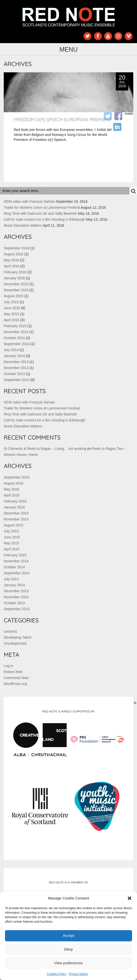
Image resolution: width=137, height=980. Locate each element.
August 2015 (14, 296)
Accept (68, 935)
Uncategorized (15, 643)
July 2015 (11, 302)
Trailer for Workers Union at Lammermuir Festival (42, 207)
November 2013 (16, 368)
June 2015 (12, 308)
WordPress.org (15, 684)
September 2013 (17, 380)
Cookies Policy (56, 974)
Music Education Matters (23, 225)
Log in (8, 666)
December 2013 (16, 362)
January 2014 (14, 356)
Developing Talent (18, 637)
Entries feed (13, 672)
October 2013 (14, 374)
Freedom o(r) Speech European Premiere (62, 120)
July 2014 (11, 350)
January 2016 (14, 278)
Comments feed (16, 678)
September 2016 (17, 248)
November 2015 (16, 290)
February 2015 (15, 326)
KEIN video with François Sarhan (29, 201)
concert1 (10, 631)
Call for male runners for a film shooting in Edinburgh (44, 219)
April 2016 (12, 266)
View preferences (68, 963)
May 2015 (11, 314)
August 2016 (14, 254)
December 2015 (16, 284)
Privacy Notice (78, 974)
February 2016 (15, 272)
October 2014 (14, 338)
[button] (130, 898)
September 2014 (17, 344)
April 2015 (12, 320)
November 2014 (16, 332)
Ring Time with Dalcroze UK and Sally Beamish (40, 213)
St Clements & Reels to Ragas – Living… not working (45, 449)
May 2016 (11, 260)
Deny (68, 949)
